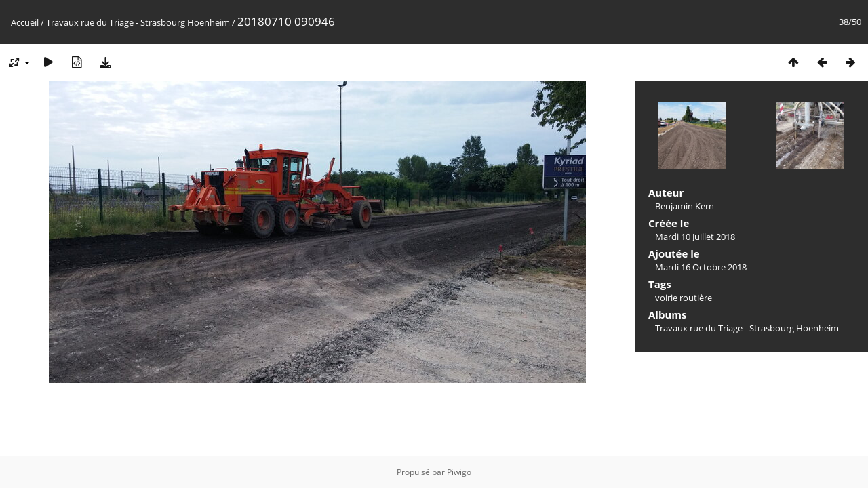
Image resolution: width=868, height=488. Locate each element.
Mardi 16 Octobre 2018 (701, 267)
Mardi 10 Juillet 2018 (695, 237)
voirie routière (684, 298)
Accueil (25, 22)
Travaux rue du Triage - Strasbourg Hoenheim (138, 22)
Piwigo (459, 472)
